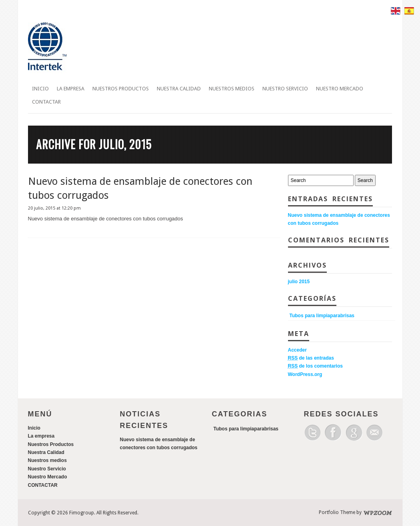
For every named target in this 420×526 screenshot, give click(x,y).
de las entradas (311, 358)
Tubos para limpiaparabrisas (322, 316)
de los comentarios (315, 366)
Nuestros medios (232, 89)
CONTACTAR (46, 102)
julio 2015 (299, 282)
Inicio (40, 89)
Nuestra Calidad (179, 89)
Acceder (297, 350)
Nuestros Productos (121, 89)
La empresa (71, 89)
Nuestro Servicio (285, 89)
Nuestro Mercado (340, 89)
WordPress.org (305, 374)
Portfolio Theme (337, 512)
